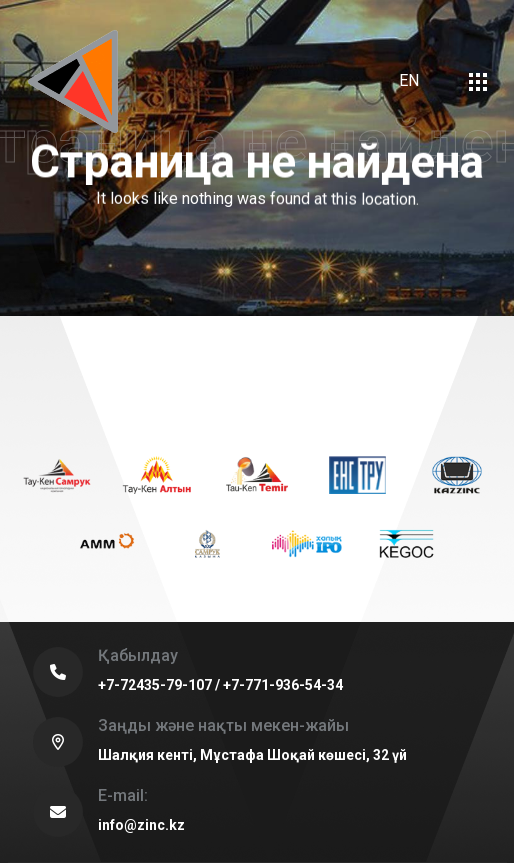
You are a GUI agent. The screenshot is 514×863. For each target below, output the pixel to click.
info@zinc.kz (141, 825)
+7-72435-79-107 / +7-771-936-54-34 (220, 685)
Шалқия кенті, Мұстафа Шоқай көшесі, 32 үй (252, 755)
